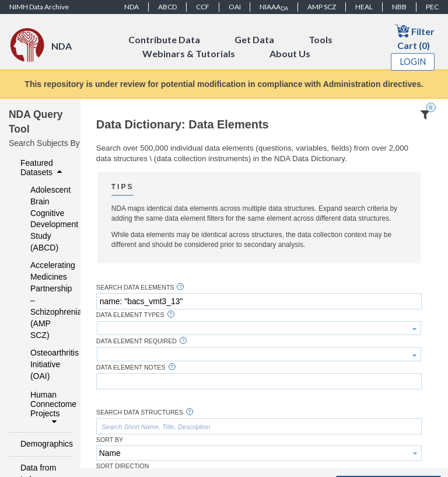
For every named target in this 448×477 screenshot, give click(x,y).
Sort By (110, 440)
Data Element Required (136, 341)
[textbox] (259, 301)
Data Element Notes (131, 368)
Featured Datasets (43, 168)
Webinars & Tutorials (189, 53)
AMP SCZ (322, 7)
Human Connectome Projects (48, 408)
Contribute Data (164, 39)
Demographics (43, 444)
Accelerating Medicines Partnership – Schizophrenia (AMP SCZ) (43, 300)
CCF (203, 7)
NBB (399, 7)
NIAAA (274, 7)
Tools (321, 39)
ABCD (167, 7)
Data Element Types (130, 315)
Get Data (254, 39)
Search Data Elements (135, 288)
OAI (235, 7)
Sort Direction (123, 466)
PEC (432, 7)
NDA (132, 7)
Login (413, 62)
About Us (290, 53)
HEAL (364, 7)
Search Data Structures (140, 412)
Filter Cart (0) (415, 37)
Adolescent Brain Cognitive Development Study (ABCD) (43, 219)
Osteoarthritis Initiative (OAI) (43, 364)
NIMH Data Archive (39, 7)
